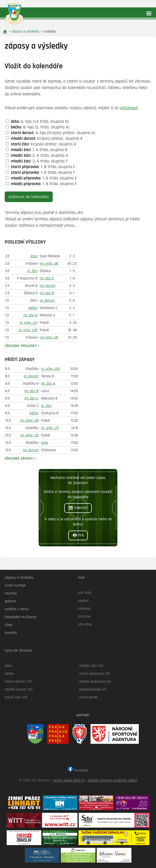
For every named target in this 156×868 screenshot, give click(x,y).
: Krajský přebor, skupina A (44, 138)
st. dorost (47, 301)
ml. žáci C (47, 278)
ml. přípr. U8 (49, 264)
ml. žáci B (47, 293)
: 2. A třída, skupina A (37, 155)
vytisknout (129, 108)
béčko (33, 308)
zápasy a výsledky (26, 31)
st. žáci (32, 271)
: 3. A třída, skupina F (37, 161)
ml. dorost (48, 286)
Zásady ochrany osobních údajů (112, 780)
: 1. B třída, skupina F (40, 172)
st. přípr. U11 (28, 323)
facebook (78, 770)
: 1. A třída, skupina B (37, 150)
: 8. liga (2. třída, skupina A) (38, 127)
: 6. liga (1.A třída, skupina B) (37, 121)
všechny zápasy (19, 459)
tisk (78, 535)
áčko (34, 256)
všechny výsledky (21, 346)
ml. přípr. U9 (49, 338)
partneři (83, 715)
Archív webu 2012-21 (69, 780)
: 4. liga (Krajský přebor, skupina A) (50, 133)
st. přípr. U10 (28, 330)
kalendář (78, 508)
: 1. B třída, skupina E (40, 167)
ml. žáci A (30, 315)
